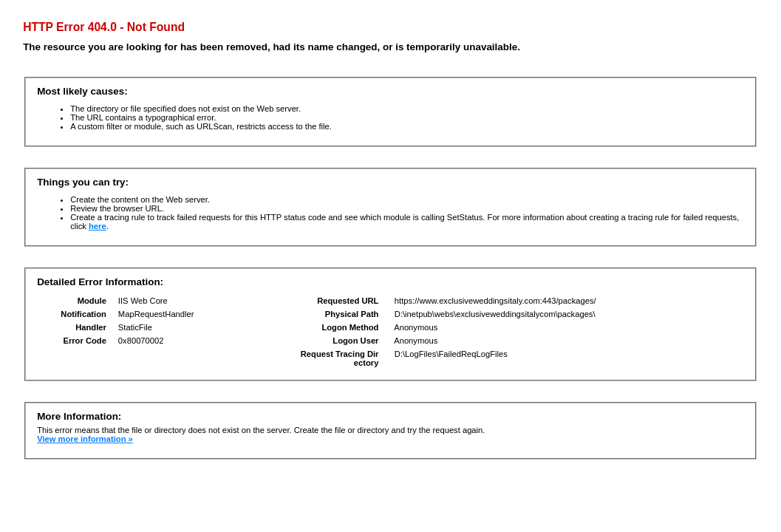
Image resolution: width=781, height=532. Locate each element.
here (98, 226)
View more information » (85, 439)
